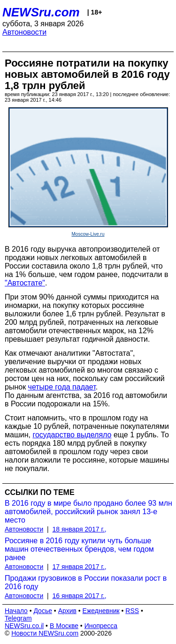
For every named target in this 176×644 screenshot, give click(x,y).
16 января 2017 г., (80, 596)
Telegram (18, 618)
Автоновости (24, 32)
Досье (43, 611)
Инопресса (101, 626)
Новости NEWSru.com (45, 633)
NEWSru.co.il (24, 626)
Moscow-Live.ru (88, 234)
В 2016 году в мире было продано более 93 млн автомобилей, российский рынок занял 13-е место (88, 512)
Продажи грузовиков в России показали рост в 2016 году (86, 582)
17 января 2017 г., (80, 567)
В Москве (64, 626)
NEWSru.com (41, 12)
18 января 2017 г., (80, 529)
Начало (16, 611)
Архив (67, 611)
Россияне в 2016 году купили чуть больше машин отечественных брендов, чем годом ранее (79, 549)
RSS (132, 611)
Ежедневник (101, 611)
